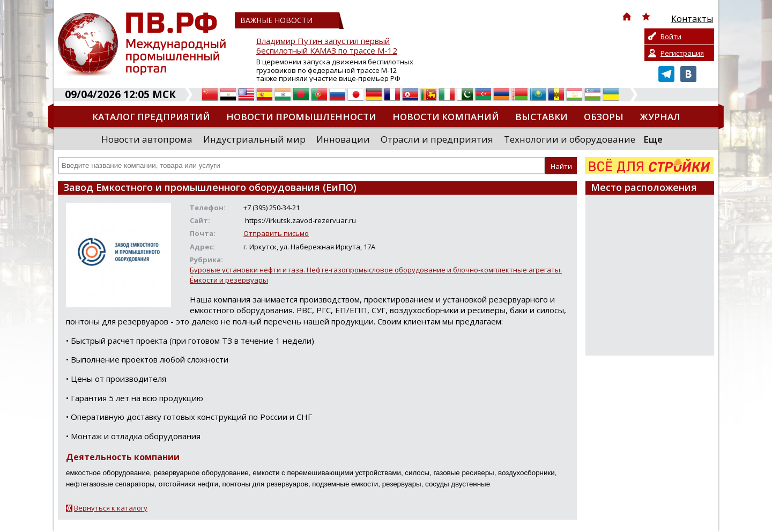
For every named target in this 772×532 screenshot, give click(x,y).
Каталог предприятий (151, 117)
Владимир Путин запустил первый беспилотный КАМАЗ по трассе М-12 (327, 46)
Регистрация (682, 53)
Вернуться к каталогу (111, 508)
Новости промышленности (301, 117)
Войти (671, 36)
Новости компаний (446, 117)
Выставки (541, 117)
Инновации (343, 139)
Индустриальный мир (254, 139)
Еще (653, 139)
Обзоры (604, 117)
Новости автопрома (147, 139)
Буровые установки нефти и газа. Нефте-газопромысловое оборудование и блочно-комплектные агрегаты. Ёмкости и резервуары (376, 275)
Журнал (660, 117)
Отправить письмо (276, 233)
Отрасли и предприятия (437, 139)
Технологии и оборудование (570, 139)
